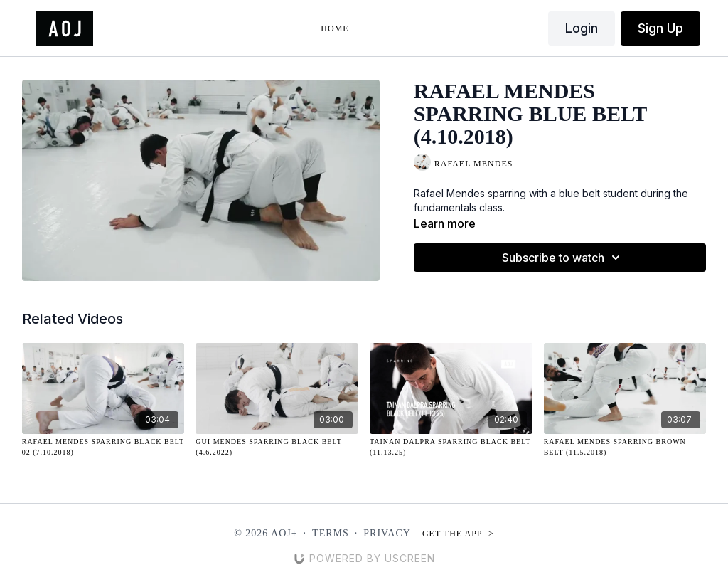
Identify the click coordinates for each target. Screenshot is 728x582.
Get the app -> (458, 534)
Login (582, 28)
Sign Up (660, 28)
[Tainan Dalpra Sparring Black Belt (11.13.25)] (451, 447)
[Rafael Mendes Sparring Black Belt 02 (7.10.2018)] (103, 447)
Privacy (387, 533)
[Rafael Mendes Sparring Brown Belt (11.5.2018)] (625, 447)
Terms (331, 533)
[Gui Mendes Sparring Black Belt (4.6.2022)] (277, 447)
